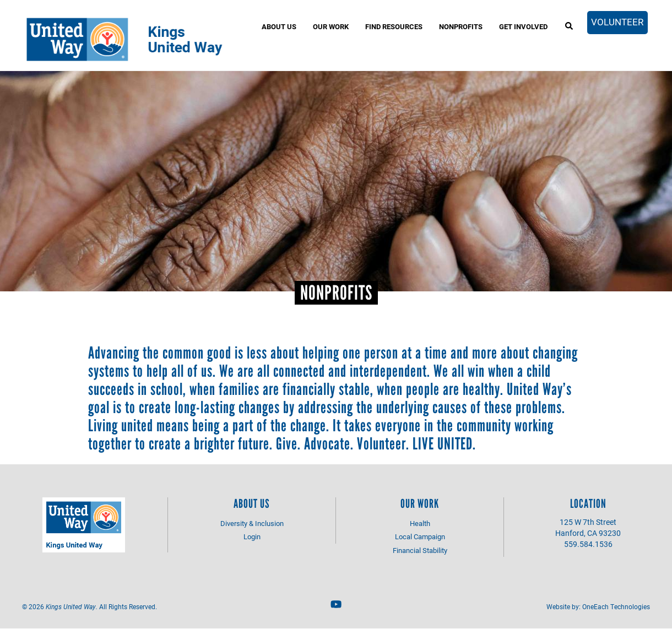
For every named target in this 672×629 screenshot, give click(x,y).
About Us (279, 26)
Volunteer (617, 22)
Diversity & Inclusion (252, 523)
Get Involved (523, 26)
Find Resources (394, 26)
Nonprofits (461, 26)
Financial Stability (420, 550)
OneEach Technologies (616, 606)
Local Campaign (420, 536)
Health (420, 523)
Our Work (331, 26)
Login (252, 536)
